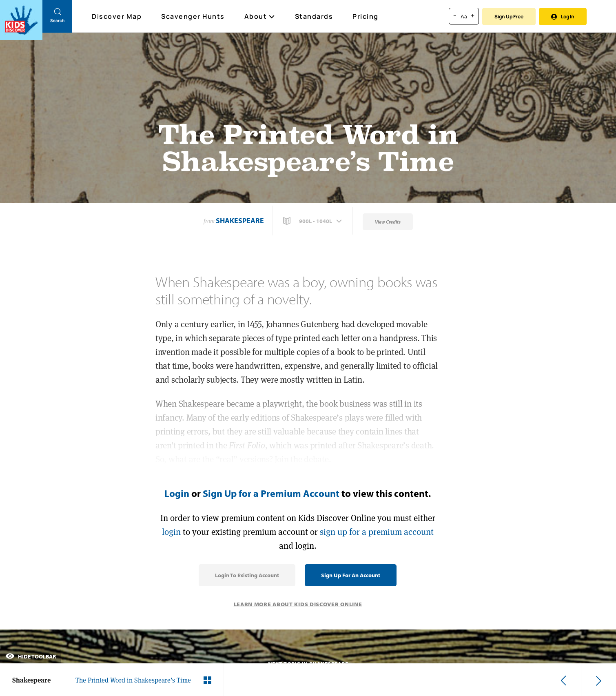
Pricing (366, 16)
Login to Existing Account (247, 575)
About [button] (260, 16)
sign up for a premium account (377, 532)
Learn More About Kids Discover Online (298, 604)
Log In (563, 17)
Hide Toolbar (31, 656)
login (171, 532)
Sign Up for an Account (351, 575)
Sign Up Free (509, 17)
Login (177, 493)
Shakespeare (240, 221)
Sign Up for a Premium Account (271, 493)
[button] (313, 221)
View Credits (388, 222)
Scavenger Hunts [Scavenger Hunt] (193, 17)
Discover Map (118, 16)
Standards (314, 16)
